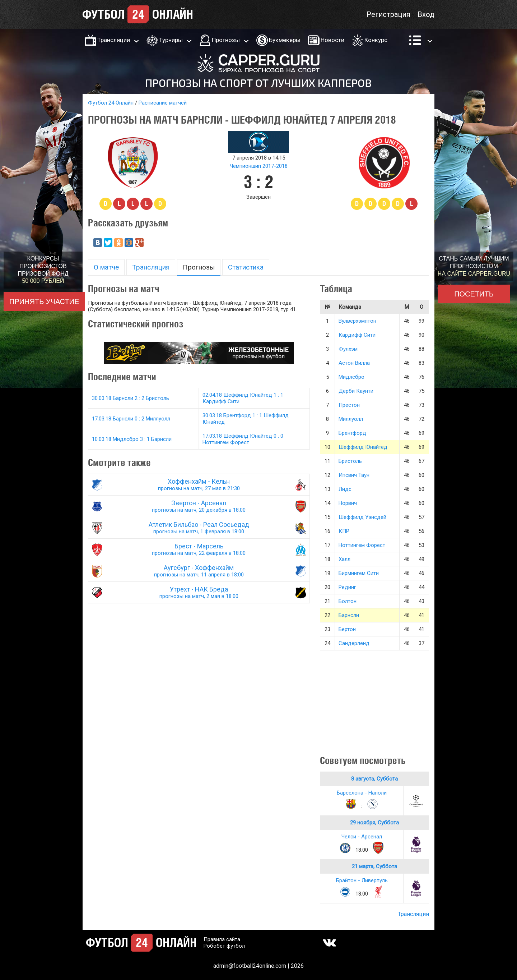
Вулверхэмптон (357, 321)
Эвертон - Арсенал (199, 506)
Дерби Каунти (356, 391)
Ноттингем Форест (362, 545)
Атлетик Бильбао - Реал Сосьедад (199, 528)
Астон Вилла (354, 363)
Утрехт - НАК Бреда (199, 592)
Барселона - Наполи (362, 793)
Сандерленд (354, 643)
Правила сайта (222, 939)
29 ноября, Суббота (374, 823)
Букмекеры (285, 40)
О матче (106, 267)
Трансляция (151, 267)
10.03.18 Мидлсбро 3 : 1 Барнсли (132, 439)
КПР (344, 531)
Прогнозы (226, 40)
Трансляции (114, 40)
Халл (344, 559)
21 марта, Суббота (374, 866)
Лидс (345, 489)
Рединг (347, 587)
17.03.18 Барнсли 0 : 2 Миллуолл (131, 419)
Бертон (347, 629)
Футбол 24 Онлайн (111, 103)
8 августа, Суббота (374, 779)
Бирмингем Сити (359, 573)
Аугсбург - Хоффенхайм (199, 571)
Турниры (171, 40)
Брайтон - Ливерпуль (362, 880)
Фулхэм (348, 349)
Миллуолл (351, 419)
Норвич (348, 503)
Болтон (348, 601)
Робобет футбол (224, 946)
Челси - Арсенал (362, 837)
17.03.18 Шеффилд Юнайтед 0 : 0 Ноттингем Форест (243, 439)
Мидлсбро (351, 377)
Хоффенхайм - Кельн (199, 485)
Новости (332, 40)
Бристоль (350, 461)
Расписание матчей (163, 103)
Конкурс (376, 40)
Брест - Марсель (199, 549)
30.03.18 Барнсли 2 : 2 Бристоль (131, 398)
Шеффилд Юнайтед (363, 447)
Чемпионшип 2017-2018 (259, 166)
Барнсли (349, 615)
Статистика (246, 267)
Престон (349, 405)
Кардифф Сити (357, 335)
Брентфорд (352, 433)
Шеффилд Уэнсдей (362, 517)
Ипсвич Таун (354, 475)
